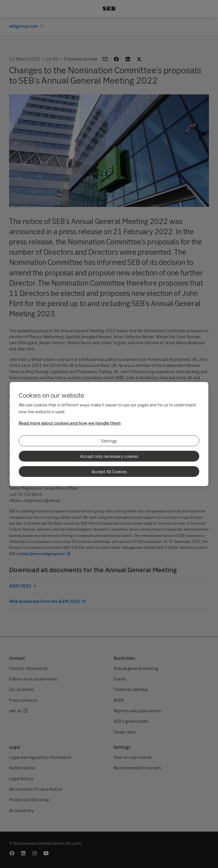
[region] (109, 434)
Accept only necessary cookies (109, 456)
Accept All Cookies (109, 472)
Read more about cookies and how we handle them (70, 423)
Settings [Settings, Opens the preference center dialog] (109, 441)
